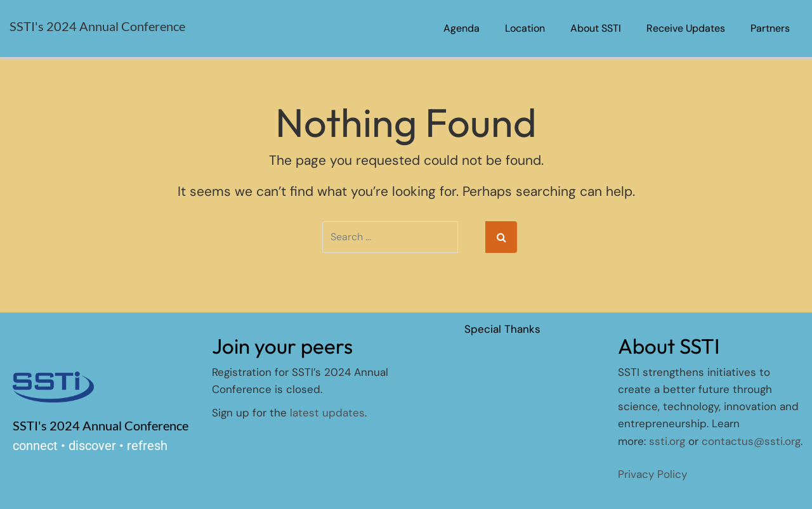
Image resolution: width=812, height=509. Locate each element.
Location (525, 28)
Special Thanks (502, 329)
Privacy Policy (652, 474)
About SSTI (596, 28)
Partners (770, 28)
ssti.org (667, 441)
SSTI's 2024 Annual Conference (97, 26)
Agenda (462, 28)
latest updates (327, 413)
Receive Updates (686, 28)
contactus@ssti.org (751, 441)
